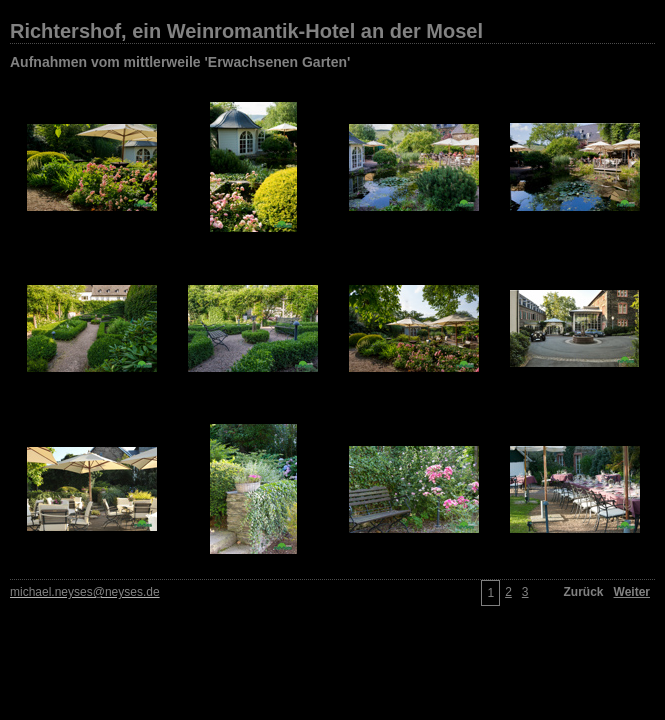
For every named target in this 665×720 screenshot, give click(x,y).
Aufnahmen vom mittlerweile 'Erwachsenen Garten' (180, 62)
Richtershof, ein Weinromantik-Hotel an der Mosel (246, 31)
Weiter (632, 592)
